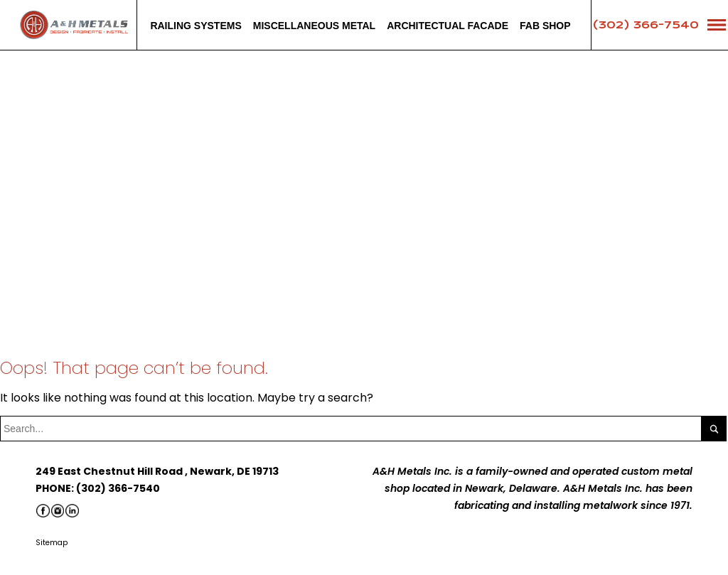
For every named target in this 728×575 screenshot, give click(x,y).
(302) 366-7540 (646, 25)
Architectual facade (448, 26)
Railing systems (196, 26)
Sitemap (52, 543)
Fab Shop (545, 26)
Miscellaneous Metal (314, 26)
